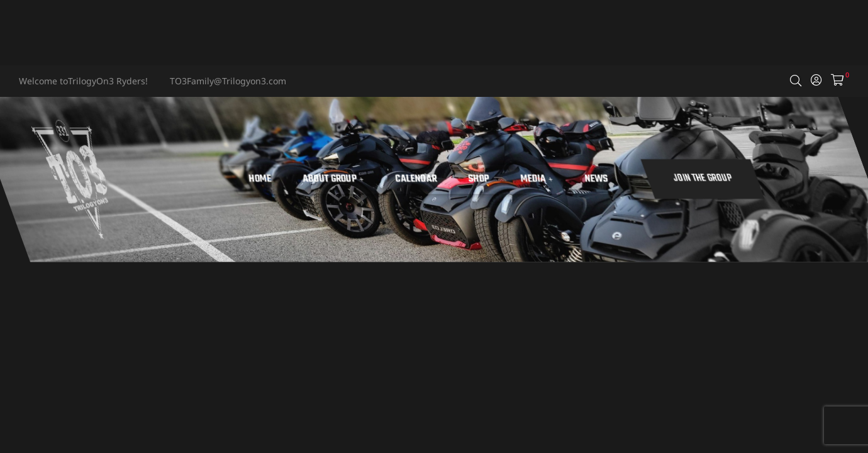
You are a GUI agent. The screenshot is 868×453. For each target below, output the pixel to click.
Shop (536, 179)
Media (594, 179)
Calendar (474, 179)
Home (317, 179)
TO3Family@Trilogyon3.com (228, 81)
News (654, 179)
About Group (390, 179)
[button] (761, 179)
